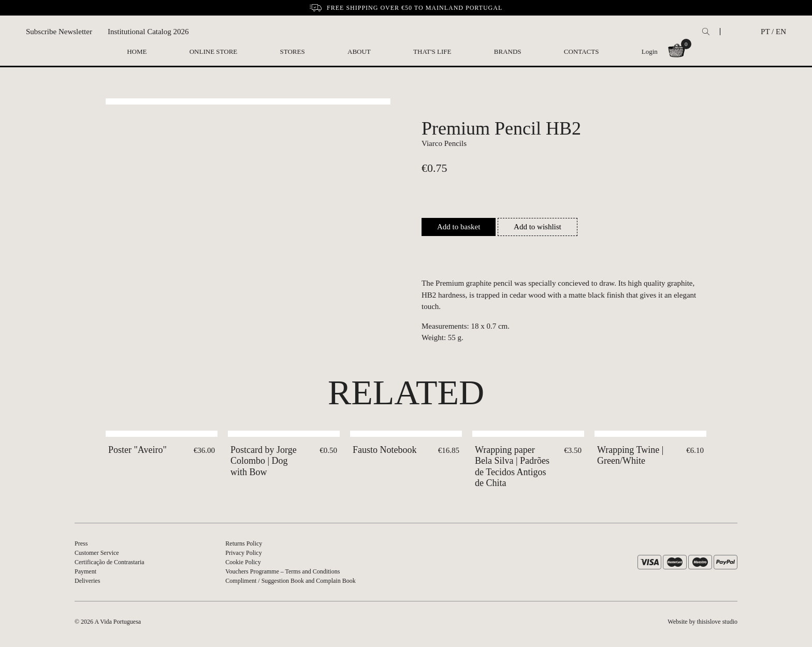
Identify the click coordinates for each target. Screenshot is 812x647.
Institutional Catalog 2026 (148, 32)
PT (765, 32)
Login (650, 52)
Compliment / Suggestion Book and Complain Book (290, 581)
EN (781, 32)
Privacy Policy (243, 553)
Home (137, 52)
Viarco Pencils (444, 143)
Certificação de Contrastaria (110, 562)
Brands (508, 52)
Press (81, 543)
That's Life (432, 52)
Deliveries (87, 581)
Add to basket (459, 227)
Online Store (214, 52)
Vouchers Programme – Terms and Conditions (282, 571)
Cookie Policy (243, 562)
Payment (85, 571)
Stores (293, 52)
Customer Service (97, 553)
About (359, 52)
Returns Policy (244, 543)
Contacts (582, 52)
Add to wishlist (538, 227)
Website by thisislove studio (702, 622)
